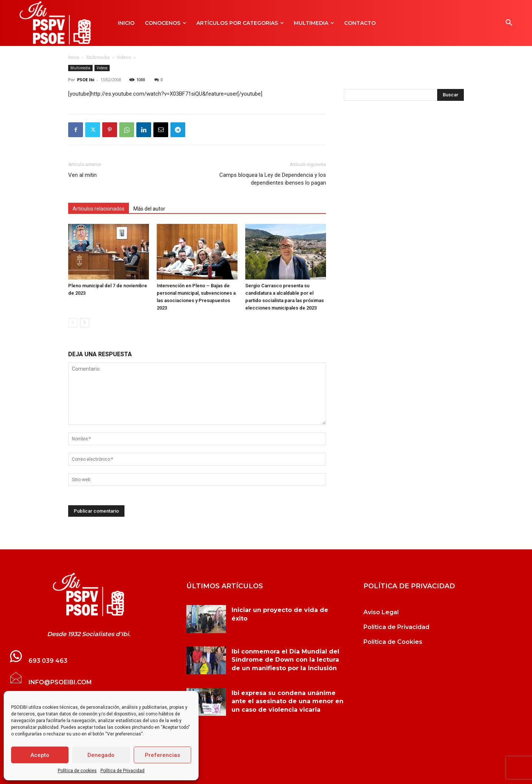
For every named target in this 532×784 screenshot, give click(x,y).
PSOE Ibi (86, 80)
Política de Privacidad (122, 771)
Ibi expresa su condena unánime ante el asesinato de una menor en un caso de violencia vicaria (287, 701)
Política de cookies (77, 771)
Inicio (74, 57)
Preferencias (162, 755)
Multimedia (98, 57)
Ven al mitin (82, 175)
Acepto (40, 755)
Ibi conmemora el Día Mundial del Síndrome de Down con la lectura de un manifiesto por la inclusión (285, 660)
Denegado (101, 755)
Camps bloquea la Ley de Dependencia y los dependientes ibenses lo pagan (273, 179)
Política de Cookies (393, 642)
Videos (124, 57)
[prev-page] (73, 323)
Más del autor (149, 209)
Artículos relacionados (99, 209)
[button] (509, 23)
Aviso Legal (381, 612)
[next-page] (85, 323)
